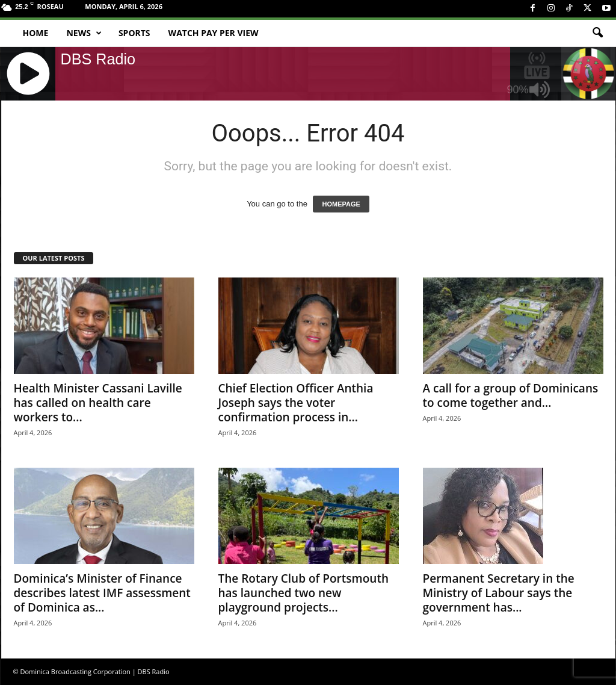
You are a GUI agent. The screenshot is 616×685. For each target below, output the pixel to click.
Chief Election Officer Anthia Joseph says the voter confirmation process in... (296, 403)
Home (36, 33)
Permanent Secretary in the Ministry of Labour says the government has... (499, 593)
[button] (597, 33)
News (84, 33)
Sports (134, 33)
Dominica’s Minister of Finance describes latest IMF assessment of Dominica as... (102, 593)
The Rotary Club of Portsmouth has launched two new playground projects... (303, 593)
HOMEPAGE (341, 204)
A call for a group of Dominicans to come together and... (511, 395)
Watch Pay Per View (214, 33)
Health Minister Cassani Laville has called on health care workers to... (98, 403)
